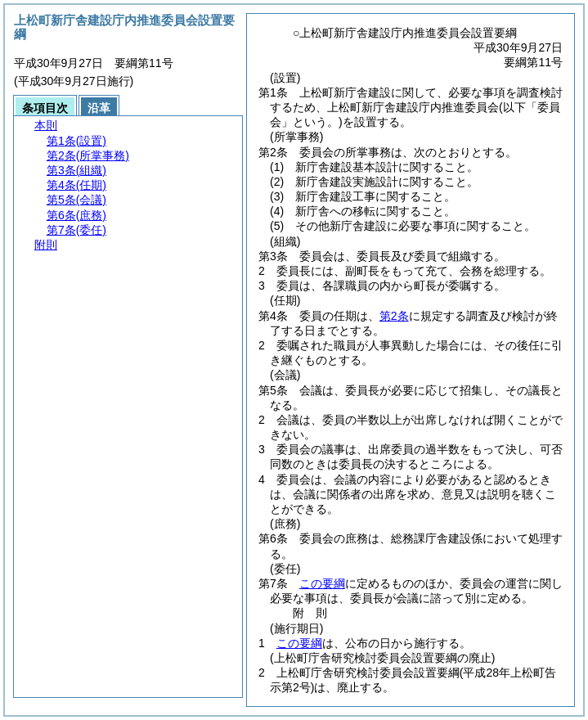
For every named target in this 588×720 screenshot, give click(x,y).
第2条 (394, 316)
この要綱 (322, 583)
